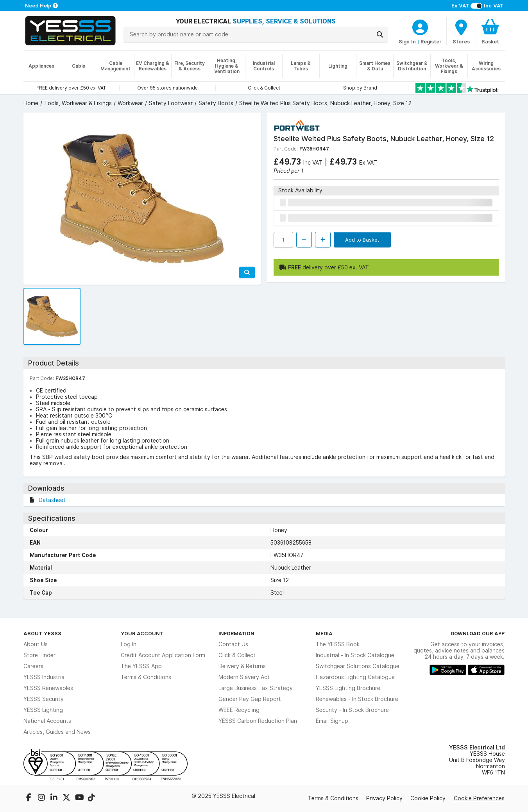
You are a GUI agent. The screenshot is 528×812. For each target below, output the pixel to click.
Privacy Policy (384, 798)
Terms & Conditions (146, 677)
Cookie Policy (428, 798)
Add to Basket (362, 240)
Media (324, 633)
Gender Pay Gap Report (250, 699)
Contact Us (233, 644)
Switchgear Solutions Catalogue (358, 666)
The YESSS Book (338, 644)
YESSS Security (44, 699)
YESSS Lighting (43, 710)
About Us (36, 644)
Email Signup (332, 721)
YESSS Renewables (48, 688)
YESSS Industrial (45, 677)
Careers (33, 666)
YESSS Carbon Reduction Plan (258, 721)
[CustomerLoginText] (420, 26)
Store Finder (39, 655)
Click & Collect (237, 655)
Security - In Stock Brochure (352, 710)
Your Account (142, 633)
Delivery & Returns (242, 666)
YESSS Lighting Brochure (348, 688)
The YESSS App (141, 666)
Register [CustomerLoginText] (431, 41)
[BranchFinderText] (461, 31)
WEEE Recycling (239, 710)
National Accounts (47, 721)
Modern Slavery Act (244, 677)
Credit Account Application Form (163, 655)
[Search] (380, 34)
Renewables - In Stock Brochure (357, 699)
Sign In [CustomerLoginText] (407, 41)
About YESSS (42, 633)
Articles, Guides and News (57, 732)
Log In (129, 644)
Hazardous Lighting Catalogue (355, 677)
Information (236, 633)
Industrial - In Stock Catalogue (355, 655)
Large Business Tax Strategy (256, 688)
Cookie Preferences (479, 798)
